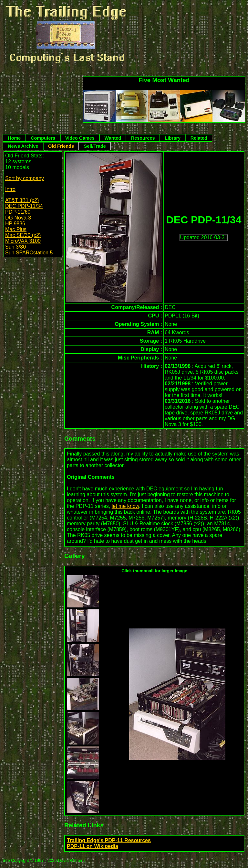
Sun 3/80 (15, 247)
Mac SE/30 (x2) (23, 235)
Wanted (113, 138)
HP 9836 (15, 224)
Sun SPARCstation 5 (29, 253)
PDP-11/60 (18, 212)
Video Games (80, 138)
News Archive (23, 146)
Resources (143, 138)
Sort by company (25, 178)
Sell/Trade (95, 146)
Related (199, 138)
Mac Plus (16, 229)
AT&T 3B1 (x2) (22, 200)
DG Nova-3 (18, 218)
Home (14, 138)
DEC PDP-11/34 (24, 206)
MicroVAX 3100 (23, 241)
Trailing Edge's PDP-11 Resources (109, 840)
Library (173, 138)
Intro (10, 189)
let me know (125, 506)
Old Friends (61, 146)
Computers (43, 138)
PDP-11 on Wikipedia (93, 846)
